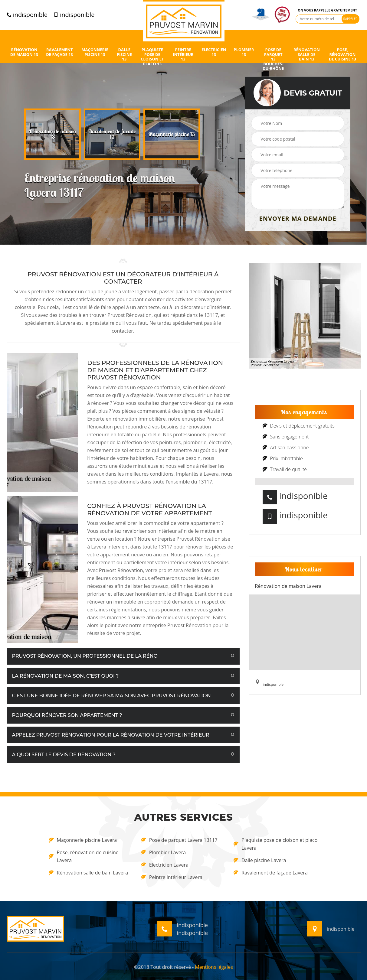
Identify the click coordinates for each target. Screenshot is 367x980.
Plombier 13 (244, 52)
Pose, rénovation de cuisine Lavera (84, 856)
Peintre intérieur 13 (183, 55)
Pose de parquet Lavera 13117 (179, 840)
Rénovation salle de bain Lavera (89, 873)
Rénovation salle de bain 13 (307, 55)
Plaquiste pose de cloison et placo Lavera (275, 844)
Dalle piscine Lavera (260, 860)
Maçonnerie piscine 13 (95, 52)
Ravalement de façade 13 (59, 52)
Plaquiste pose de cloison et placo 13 (152, 57)
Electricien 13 (214, 52)
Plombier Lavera (164, 852)
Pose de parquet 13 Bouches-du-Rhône (273, 59)
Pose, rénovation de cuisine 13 (342, 55)
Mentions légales (214, 967)
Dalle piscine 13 (124, 55)
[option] (52, 134)
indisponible (27, 15)
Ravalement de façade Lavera (270, 873)
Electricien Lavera (165, 865)
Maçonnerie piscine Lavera (83, 840)
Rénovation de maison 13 (24, 52)
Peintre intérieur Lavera (172, 877)
